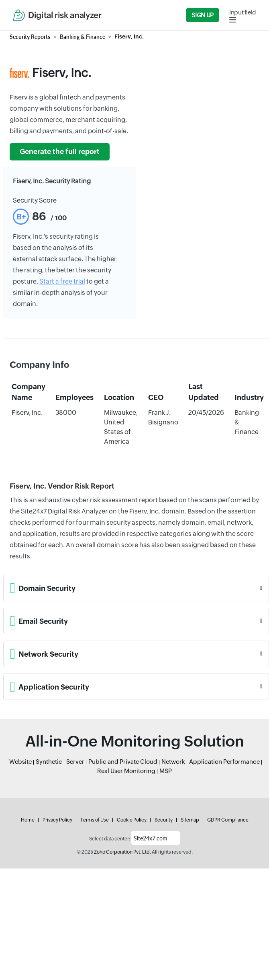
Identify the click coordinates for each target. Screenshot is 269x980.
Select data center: (110, 839)
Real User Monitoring (126, 771)
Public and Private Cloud (123, 762)
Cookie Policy (132, 820)
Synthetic (49, 762)
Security (164, 820)
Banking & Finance (83, 37)
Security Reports (30, 37)
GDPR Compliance (228, 820)
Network (173, 762)
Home (28, 820)
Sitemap (190, 820)
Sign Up (202, 15)
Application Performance (224, 762)
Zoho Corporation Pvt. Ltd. (122, 852)
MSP (166, 771)
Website (20, 762)
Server (75, 762)
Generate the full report (60, 152)
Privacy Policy (57, 820)
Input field (243, 12)
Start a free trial (62, 281)
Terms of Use (95, 820)
